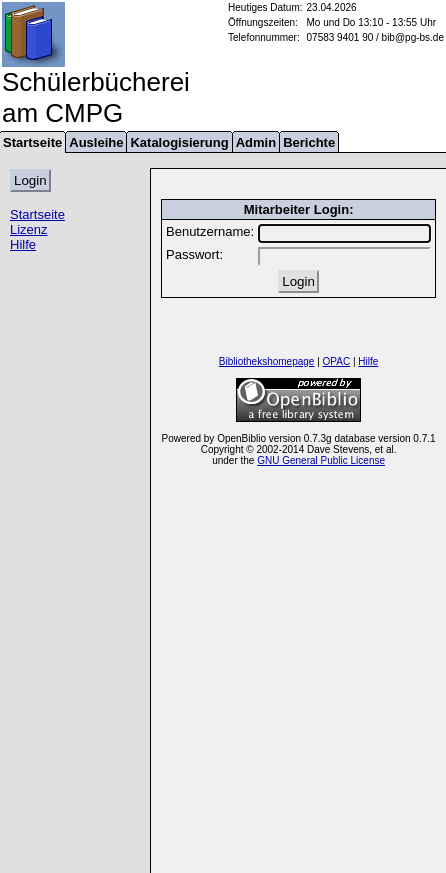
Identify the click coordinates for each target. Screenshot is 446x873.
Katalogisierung (179, 142)
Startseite (37, 214)
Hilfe (23, 244)
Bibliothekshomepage (267, 361)
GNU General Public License (321, 460)
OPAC (337, 361)
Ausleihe (96, 142)
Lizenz (29, 229)
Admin (256, 142)
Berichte (309, 142)
